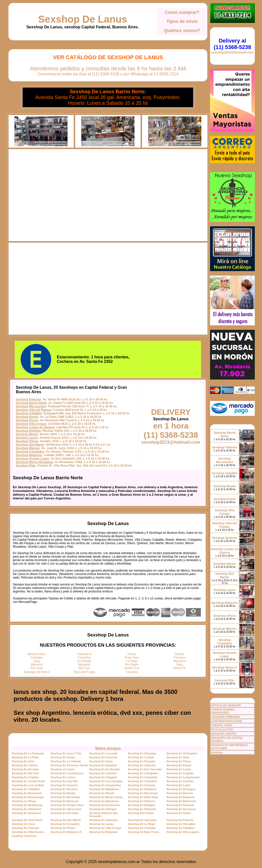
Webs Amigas (108, 748)
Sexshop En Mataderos (104, 789)
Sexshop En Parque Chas (67, 805)
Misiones (37, 665)
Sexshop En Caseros (64, 785)
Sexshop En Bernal (102, 793)
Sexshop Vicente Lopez (32, 459)
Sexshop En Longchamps (183, 777)
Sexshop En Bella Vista (143, 797)
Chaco (132, 654)
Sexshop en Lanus (63, 769)
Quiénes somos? (182, 31)
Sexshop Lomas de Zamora (35, 427)
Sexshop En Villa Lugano (183, 832)
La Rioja (132, 661)
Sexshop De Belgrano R (66, 832)
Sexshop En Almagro (141, 805)
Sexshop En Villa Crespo (105, 828)
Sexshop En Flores (179, 761)
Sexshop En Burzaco (64, 789)
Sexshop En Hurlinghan (182, 753)
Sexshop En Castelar (180, 781)
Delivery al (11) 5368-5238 (232, 44)
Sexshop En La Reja (141, 757)
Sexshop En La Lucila (103, 753)
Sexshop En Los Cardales (106, 781)
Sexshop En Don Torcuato (145, 769)
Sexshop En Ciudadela (143, 777)
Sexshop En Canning (141, 785)
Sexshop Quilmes (28, 431)
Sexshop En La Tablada (66, 761)
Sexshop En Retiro (179, 813)
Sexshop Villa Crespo (31, 424)
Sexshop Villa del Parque (33, 410)
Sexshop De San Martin (66, 820)
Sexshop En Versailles (65, 824)
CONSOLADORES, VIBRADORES (223, 711)
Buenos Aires (37, 654)
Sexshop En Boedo (63, 793)
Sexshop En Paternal (180, 805)
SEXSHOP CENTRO (224, 734)
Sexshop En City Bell (64, 781)
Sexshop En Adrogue (103, 809)
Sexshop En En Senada (104, 769)
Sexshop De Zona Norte (27, 820)
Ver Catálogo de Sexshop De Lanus (108, 57)
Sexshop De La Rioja (141, 824)
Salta (179, 665)
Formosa (179, 658)
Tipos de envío (182, 21)
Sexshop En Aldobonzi (26, 809)
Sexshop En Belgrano (181, 797)
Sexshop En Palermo (141, 801)
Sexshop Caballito (29, 413)
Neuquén (84, 665)
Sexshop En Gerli (23, 761)
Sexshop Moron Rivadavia (34, 462)
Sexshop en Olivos (24, 801)
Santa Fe (179, 668)
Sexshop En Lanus (179, 769)
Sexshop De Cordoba (142, 828)
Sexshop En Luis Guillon (28, 785)
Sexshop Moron (27, 434)
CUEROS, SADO (222, 725)
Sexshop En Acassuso (181, 809)
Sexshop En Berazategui (28, 797)
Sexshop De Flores (63, 828)
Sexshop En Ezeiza (179, 765)
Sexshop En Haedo (63, 757)
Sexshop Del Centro (141, 813)
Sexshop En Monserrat (26, 793)
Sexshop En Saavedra (104, 820)
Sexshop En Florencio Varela (69, 765)
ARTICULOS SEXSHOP (226, 705)
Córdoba (37, 658)
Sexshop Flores (27, 420)
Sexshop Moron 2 (224, 668)
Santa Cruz (132, 668)
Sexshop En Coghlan (180, 773)
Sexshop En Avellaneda (27, 805)
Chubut (179, 654)
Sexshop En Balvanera (104, 801)
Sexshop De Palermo (180, 820)
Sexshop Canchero (24, 836)
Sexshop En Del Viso (25, 773)
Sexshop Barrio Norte (31, 403)
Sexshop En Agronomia (66, 809)
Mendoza (179, 661)
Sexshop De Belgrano (103, 832)
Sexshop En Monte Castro (106, 797)
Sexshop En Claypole (103, 777)
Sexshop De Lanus (83, 19)
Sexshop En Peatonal (142, 809)
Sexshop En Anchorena (105, 805)
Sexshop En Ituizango (142, 753)
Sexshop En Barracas (65, 801)
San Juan (37, 668)
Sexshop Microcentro (31, 406)
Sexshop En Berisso (180, 793)
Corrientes (84, 658)
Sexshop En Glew (178, 757)
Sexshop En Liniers (63, 777)
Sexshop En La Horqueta (28, 753)
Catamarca (84, 654)
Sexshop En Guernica (103, 757)
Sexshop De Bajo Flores (143, 832)
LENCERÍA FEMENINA (225, 717)
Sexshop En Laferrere (142, 765)
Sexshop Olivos (27, 441)
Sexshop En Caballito (26, 789)
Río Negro (132, 665)
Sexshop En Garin (101, 761)
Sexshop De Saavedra (142, 820)
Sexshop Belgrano (29, 455)
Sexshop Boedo (27, 417)
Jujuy (37, 661)
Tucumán (132, 672)
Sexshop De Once (23, 824)
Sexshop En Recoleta (64, 813)
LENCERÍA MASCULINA (227, 721)
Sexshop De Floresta (25, 828)
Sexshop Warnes (28, 448)
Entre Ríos (132, 658)
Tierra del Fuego (84, 672)
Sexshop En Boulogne (181, 789)
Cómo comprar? (182, 12)
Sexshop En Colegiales (143, 773)
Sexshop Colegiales (30, 452)
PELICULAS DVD (222, 729)
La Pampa (84, 661)
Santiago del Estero (37, 672)
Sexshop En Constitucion (67, 773)
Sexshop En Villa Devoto (28, 832)
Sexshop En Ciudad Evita (28, 781)
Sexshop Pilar (25, 466)
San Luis (84, 668)
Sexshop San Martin (30, 445)
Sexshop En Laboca (25, 765)
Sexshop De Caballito (180, 828)
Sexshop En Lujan (178, 785)
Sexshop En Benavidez (65, 797)
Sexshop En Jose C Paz (66, 753)
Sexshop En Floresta (141, 761)
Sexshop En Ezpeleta (103, 765)
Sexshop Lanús (27, 438)
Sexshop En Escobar (25, 769)
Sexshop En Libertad (103, 773)
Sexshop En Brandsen (142, 789)
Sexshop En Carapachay (105, 785)
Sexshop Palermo (28, 399)
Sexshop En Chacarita (142, 781)
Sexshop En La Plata (25, 757)
